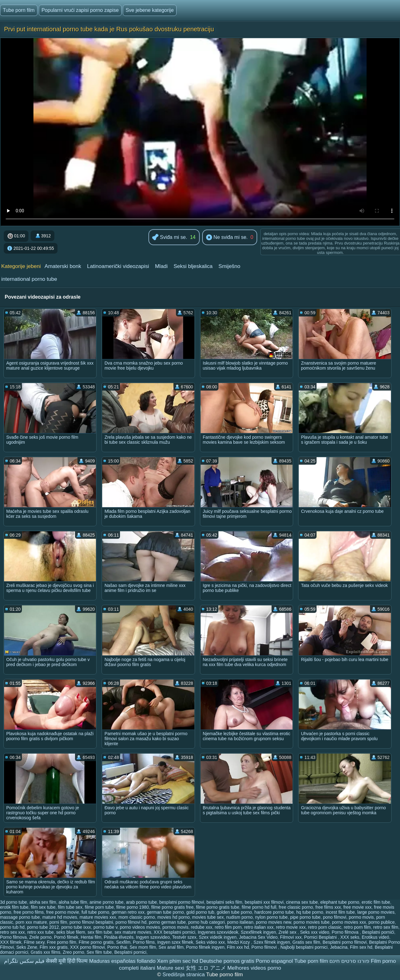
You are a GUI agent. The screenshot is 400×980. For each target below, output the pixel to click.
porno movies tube (311, 922)
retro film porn (228, 927)
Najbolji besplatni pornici (304, 947)
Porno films (144, 942)
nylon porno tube (271, 917)
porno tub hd (12, 927)
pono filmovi (335, 917)
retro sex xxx (12, 932)
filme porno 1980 (132, 907)
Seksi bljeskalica (193, 266)
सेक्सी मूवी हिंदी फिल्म (67, 961)
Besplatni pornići (378, 932)
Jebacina (339, 947)
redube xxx (202, 927)
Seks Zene (27, 947)
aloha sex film (43, 902)
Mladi (161, 266)
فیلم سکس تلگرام (24, 961)
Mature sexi (171, 968)
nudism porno (240, 917)
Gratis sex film (306, 942)
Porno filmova (345, 932)
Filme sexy (34, 942)
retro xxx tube (40, 932)
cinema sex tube (302, 902)
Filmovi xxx (291, 937)
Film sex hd (361, 947)
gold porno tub (200, 912)
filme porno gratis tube (218, 907)
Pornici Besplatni (321, 937)
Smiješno (229, 266)
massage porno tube (20, 917)
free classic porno (296, 907)
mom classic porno (137, 917)
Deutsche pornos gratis (227, 961)
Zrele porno (40, 937)
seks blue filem (71, 932)
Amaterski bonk (63, 266)
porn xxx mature (31, 922)
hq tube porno (310, 912)
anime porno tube (106, 902)
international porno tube (29, 279)
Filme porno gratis (96, 942)
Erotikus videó (375, 937)
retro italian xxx (259, 927)
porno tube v (105, 927)
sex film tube (100, 932)
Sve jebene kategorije (150, 10)
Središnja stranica (184, 975)
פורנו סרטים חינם (349, 961)
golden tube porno (234, 912)
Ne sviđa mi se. (227, 238)
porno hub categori (206, 922)
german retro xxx (128, 912)
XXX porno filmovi (87, 947)
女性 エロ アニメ (206, 968)
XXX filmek (11, 942)
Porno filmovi (265, 947)
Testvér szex (184, 937)
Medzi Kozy (239, 942)
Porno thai (117, 947)
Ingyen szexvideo (153, 937)
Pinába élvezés (119, 937)
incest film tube (340, 912)
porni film (58, 922)
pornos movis (175, 927)
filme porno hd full (259, 907)
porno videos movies (140, 927)
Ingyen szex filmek (175, 942)
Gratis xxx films (45, 952)
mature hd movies (60, 917)
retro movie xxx (291, 927)
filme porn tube (100, 907)
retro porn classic (325, 927)
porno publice (382, 922)
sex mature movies (133, 932)
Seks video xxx (210, 942)
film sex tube (43, 907)
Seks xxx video (315, 932)
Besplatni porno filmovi (345, 942)
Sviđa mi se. (170, 237)
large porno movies (376, 912)
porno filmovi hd (131, 922)
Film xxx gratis (54, 947)
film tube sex (70, 907)
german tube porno (165, 912)
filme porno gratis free (172, 907)
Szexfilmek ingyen (258, 932)
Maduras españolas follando (122, 961)
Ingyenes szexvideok (218, 932)
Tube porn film (19, 10)
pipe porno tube (305, 917)
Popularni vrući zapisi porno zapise (80, 10)
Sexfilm (123, 942)
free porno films (29, 912)
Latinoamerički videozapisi (118, 266)
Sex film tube (99, 952)
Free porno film (62, 942)
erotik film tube (14, 907)
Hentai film (91, 937)
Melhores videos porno (254, 968)
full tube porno (95, 912)
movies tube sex (208, 917)
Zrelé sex (288, 932)
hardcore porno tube (274, 912)
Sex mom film (143, 947)
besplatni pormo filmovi (182, 902)
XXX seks (350, 937)
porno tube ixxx (76, 927)
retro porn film (357, 927)
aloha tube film (73, 902)
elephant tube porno (340, 902)
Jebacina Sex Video (258, 937)
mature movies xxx (98, 917)
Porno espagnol (274, 961)
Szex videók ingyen (218, 937)
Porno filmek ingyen (205, 947)
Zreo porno (73, 952)
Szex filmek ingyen (272, 942)
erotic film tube (376, 902)
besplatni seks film (224, 902)
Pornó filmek (66, 937)
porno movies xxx (349, 922)
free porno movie (63, 912)
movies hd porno (173, 917)
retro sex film (386, 927)
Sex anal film (171, 947)
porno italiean (240, 922)
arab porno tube (141, 902)
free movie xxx (357, 907)
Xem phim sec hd (178, 961)
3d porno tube (13, 902)
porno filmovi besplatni (91, 922)
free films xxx (328, 907)
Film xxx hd (238, 947)
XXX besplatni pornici (175, 932)
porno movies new (274, 922)
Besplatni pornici (130, 952)
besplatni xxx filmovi (264, 902)
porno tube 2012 (43, 927)
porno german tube (167, 922)
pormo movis (361, 917)
